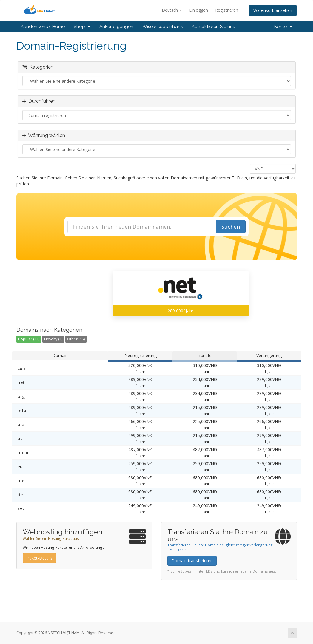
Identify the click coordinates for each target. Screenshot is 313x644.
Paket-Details (40, 558)
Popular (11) (29, 339)
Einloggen (199, 10)
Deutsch (172, 10)
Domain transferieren (192, 561)
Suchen (231, 227)
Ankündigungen (116, 27)
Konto (283, 27)
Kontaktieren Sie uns (213, 27)
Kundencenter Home (43, 27)
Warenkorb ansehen (273, 10)
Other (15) (76, 339)
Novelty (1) (53, 339)
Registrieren (227, 10)
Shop (82, 27)
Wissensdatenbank (163, 27)
